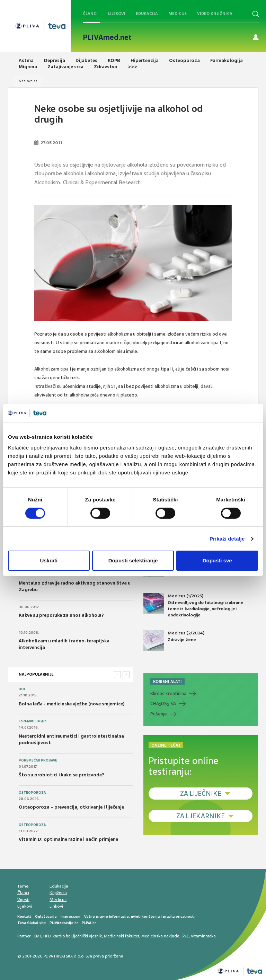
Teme (23, 886)
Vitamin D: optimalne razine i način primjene (68, 839)
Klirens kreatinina (168, 693)
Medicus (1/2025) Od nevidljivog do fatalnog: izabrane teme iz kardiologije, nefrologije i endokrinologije (193, 605)
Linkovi (56, 906)
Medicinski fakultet (122, 936)
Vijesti (23, 900)
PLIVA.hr (89, 923)
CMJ (37, 936)
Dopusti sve (217, 560)
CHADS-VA (163, 704)
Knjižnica (58, 893)
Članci (90, 14)
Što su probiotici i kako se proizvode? (61, 775)
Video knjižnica (215, 14)
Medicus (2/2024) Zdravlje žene (174, 640)
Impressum (70, 916)
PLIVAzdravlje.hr (64, 923)
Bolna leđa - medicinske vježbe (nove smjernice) (72, 704)
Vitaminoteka (203, 936)
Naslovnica (28, 81)
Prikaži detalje (227, 539)
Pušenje (159, 714)
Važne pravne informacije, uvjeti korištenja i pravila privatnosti (139, 916)
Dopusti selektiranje (133, 560)
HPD (47, 936)
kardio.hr (61, 936)
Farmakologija (33, 721)
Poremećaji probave (38, 760)
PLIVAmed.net (107, 37)
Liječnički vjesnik (87, 936)
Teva (22, 923)
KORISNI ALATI (167, 681)
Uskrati (49, 560)
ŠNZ (185, 936)
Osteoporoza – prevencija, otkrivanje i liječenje (71, 807)
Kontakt (24, 916)
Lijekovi (117, 14)
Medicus (178, 14)
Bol (22, 689)
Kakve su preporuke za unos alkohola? (61, 615)
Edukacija (147, 14)
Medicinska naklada (160, 936)
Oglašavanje (46, 916)
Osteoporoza (32, 793)
